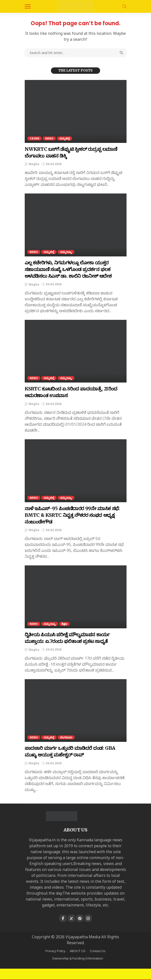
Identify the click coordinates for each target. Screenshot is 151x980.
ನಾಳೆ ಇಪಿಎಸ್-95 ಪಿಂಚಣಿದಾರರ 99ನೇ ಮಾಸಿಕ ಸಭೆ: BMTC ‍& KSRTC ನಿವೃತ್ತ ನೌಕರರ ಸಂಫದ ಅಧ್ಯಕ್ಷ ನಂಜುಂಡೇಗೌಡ (72, 515)
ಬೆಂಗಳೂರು (66, 737)
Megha (34, 164)
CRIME (34, 138)
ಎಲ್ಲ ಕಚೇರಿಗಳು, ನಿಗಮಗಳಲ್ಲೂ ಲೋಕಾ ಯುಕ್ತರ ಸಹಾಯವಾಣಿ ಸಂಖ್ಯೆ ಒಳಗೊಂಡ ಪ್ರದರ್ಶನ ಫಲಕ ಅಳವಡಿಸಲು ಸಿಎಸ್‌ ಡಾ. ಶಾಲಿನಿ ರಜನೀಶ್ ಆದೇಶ (68, 269)
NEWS (49, 138)
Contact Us (98, 951)
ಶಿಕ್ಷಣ (64, 624)
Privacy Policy (55, 951)
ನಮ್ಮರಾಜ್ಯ (66, 252)
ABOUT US (78, 951)
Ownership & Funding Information (78, 958)
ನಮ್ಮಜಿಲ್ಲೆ (65, 138)
